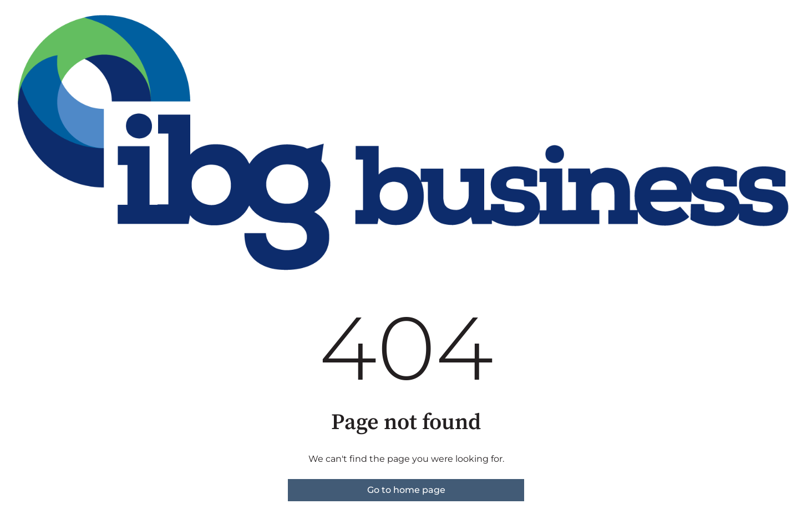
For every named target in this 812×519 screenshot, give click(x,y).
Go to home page (406, 490)
